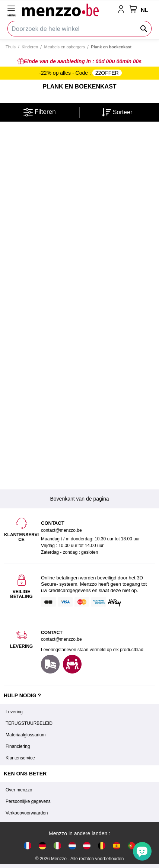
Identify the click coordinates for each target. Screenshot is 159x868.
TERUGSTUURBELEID (29, 723)
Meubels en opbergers (65, 47)
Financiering (18, 746)
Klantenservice (20, 758)
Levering (14, 712)
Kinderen (30, 47)
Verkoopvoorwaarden (27, 813)
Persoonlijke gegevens (28, 801)
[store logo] (68, 10)
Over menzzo (19, 790)
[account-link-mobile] (123, 10)
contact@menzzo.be (61, 639)
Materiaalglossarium (26, 735)
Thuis (11, 47)
